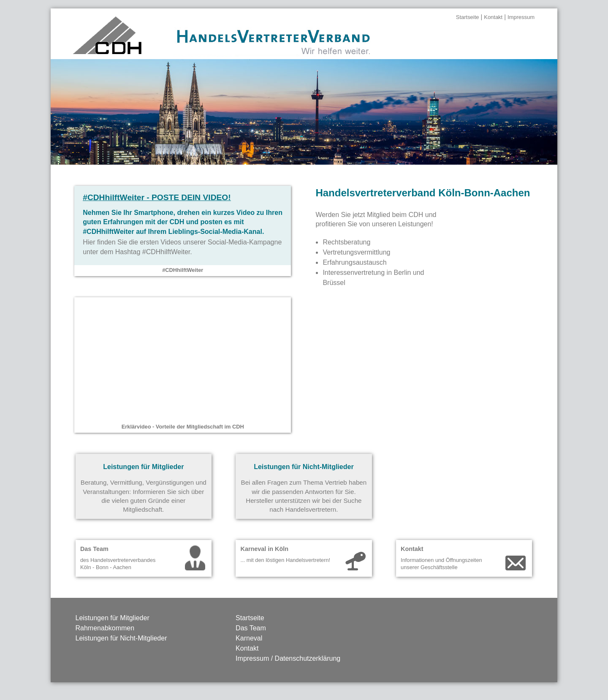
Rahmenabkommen (105, 628)
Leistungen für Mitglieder (113, 618)
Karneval (249, 638)
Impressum (521, 17)
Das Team (251, 628)
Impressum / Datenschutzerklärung (288, 658)
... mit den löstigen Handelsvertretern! (285, 560)
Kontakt (493, 17)
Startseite (468, 17)
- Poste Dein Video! (157, 197)
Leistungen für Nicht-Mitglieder (121, 638)
